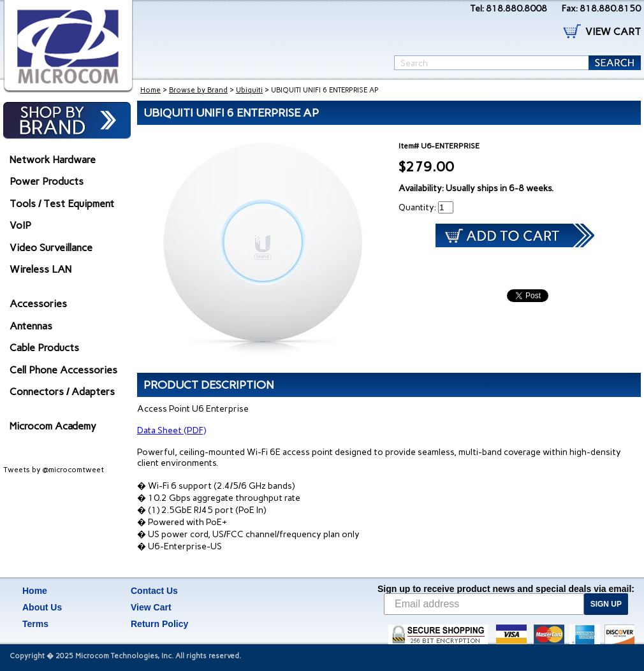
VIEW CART (613, 32)
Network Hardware (53, 160)
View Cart (151, 607)
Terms (35, 624)
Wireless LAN (40, 269)
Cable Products (44, 348)
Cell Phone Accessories (63, 370)
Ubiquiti (249, 90)
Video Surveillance (51, 248)
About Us (42, 607)
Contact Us (154, 591)
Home (150, 90)
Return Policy (159, 624)
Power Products (47, 181)
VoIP (20, 225)
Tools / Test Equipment (62, 204)
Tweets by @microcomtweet (54, 470)
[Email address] (484, 604)
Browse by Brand (198, 90)
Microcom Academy (53, 426)
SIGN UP (606, 604)
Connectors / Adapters (62, 392)
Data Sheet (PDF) (172, 430)
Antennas (31, 326)
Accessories (38, 304)
